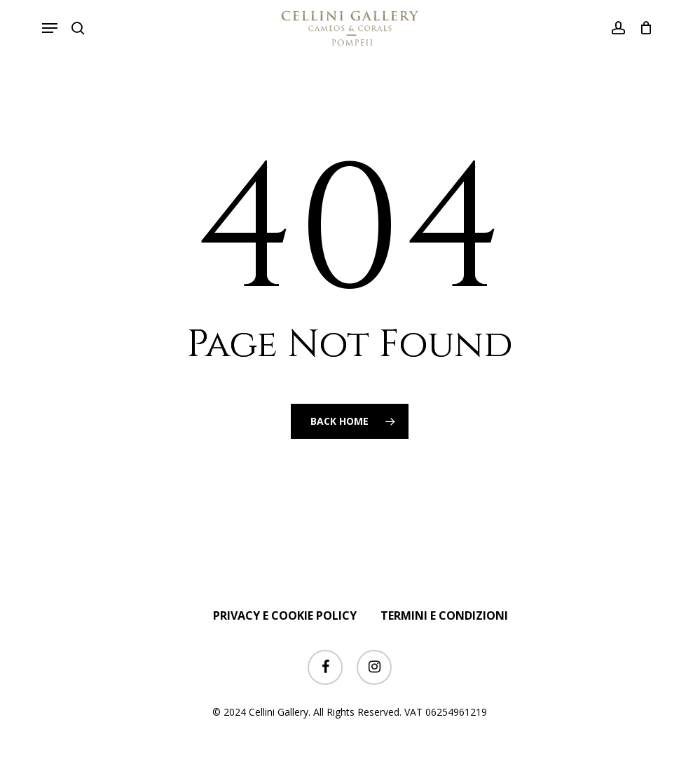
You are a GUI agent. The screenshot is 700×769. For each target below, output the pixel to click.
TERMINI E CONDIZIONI (444, 615)
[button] (50, 28)
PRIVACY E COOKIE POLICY (285, 615)
